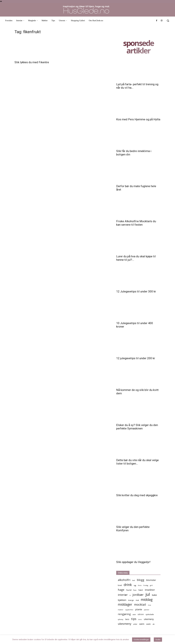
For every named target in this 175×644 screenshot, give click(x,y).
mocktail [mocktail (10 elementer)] (140, 604)
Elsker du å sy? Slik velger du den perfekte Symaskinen (137, 427)
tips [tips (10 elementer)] (134, 619)
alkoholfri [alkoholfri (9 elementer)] (124, 580)
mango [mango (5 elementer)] (131, 600)
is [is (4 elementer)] (130, 595)
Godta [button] (158, 640)
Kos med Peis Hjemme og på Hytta (138, 119)
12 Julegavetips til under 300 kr (136, 291)
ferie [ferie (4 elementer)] (140, 585)
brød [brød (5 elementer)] (120, 585)
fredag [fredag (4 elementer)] (146, 585)
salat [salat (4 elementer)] (134, 614)
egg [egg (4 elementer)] (135, 585)
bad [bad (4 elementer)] (134, 580)
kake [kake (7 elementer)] (154, 595)
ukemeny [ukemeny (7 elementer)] (149, 619)
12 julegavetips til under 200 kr (136, 358)
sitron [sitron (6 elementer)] (141, 614)
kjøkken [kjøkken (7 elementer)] (122, 600)
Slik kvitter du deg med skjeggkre (137, 495)
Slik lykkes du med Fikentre (32, 62)
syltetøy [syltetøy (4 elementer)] (121, 619)
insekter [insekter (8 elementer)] (150, 590)
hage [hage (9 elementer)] (121, 590)
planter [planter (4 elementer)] (147, 610)
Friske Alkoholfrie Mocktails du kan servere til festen (136, 223)
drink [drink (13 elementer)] (128, 585)
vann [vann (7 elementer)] (142, 624)
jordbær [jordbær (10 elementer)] (138, 595)
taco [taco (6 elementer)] (127, 619)
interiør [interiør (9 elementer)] (123, 595)
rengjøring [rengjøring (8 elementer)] (124, 614)
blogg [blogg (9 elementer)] (141, 580)
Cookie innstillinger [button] (141, 640)
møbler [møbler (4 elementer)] (121, 610)
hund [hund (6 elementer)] (129, 590)
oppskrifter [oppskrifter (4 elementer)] (129, 610)
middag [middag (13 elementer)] (147, 600)
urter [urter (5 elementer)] (135, 624)
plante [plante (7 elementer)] (139, 609)
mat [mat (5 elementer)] (137, 600)
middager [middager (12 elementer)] (125, 604)
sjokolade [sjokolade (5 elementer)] (150, 614)
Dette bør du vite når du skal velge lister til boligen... (137, 462)
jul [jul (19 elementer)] (148, 594)
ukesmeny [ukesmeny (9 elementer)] (125, 624)
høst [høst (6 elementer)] (141, 590)
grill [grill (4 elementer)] (151, 585)
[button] (168, 21)
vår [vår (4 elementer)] (154, 624)
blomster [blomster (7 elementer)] (151, 580)
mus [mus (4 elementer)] (149, 605)
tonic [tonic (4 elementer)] (140, 619)
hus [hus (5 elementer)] (135, 590)
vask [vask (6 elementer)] (148, 624)
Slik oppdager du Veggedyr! (133, 562)
